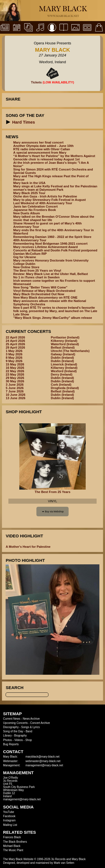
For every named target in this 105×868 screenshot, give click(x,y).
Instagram (9, 820)
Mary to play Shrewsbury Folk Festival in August (49, 200)
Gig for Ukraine (25, 257)
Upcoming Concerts (15, 723)
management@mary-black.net (44, 765)
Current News (12, 719)
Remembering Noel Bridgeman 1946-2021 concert (50, 244)
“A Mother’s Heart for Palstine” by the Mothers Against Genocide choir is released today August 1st (54, 158)
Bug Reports (11, 744)
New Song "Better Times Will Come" (40, 287)
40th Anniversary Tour (30, 240)
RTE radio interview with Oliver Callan (42, 149)
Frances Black (12, 837)
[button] (8, 122)
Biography (21, 736)
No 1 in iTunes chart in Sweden (36, 277)
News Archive (31, 719)
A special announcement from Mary (40, 153)
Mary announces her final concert (38, 142)
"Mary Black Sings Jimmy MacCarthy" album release (53, 318)
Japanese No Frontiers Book (35, 210)
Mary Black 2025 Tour (29, 193)
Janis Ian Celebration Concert (35, 206)
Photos (7, 740)
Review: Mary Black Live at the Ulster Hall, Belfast (50, 274)
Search (14, 688)
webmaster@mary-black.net (43, 761)
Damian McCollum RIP (30, 254)
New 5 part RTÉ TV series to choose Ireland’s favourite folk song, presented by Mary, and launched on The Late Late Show (55, 311)
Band (29, 731)
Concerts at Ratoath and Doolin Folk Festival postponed (55, 250)
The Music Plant (13, 850)
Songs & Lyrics (31, 727)
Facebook (9, 816)
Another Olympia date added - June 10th (43, 146)
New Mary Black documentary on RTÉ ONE (45, 297)
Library (7, 736)
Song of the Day (13, 731)
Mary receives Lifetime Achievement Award (45, 247)
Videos (18, 740)
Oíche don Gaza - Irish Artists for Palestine (45, 196)
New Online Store (26, 267)
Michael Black (12, 846)
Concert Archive (40, 723)
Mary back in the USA (29, 183)
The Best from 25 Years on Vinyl (37, 271)
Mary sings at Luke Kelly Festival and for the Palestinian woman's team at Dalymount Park (55, 188)
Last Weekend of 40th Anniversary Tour (43, 203)
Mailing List (10, 825)
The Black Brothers (15, 842)
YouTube (9, 812)
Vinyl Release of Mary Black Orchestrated (44, 291)
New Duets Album (26, 213)
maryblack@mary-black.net (42, 757)
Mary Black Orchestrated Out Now (39, 294)
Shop (28, 740)
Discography (11, 727)
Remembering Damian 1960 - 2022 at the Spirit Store (52, 237)
